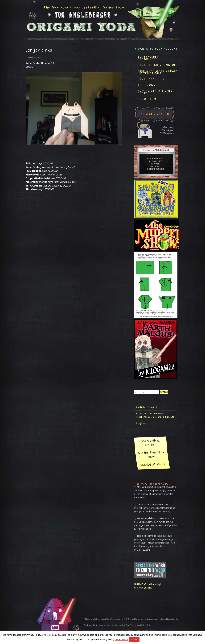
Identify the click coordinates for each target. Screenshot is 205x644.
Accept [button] (134, 640)
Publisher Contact (147, 407)
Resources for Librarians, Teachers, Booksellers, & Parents (155, 415)
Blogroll (141, 423)
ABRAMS (114, 631)
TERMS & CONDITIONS (146, 631)
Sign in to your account (158, 49)
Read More (122, 640)
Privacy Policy (127, 631)
